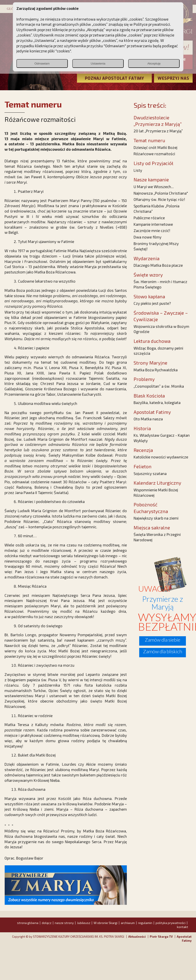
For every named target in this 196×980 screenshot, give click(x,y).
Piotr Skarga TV (161, 937)
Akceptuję (154, 63)
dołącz (47, 923)
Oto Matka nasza (148, 419)
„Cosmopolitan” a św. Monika (159, 386)
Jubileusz (84, 923)
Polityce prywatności (152, 24)
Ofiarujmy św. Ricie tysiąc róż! (159, 199)
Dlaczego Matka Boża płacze (158, 265)
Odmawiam (42, 63)
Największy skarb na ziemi (156, 518)
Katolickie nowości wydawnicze (161, 457)
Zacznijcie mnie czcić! (152, 230)
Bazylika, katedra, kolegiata (157, 402)
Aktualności (137, 937)
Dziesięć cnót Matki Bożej (155, 147)
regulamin (145, 923)
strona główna (28, 923)
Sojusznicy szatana (150, 473)
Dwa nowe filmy (148, 237)
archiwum (128, 923)
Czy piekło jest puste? (152, 303)
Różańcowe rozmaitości (154, 154)
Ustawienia (98, 63)
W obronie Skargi (106, 923)
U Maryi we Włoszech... (154, 187)
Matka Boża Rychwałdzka (156, 370)
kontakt (183, 927)
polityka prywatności (171, 923)
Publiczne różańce (149, 218)
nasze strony (64, 923)
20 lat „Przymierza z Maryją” (158, 131)
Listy (138, 170)
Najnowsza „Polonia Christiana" (161, 193)
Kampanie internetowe (153, 224)
